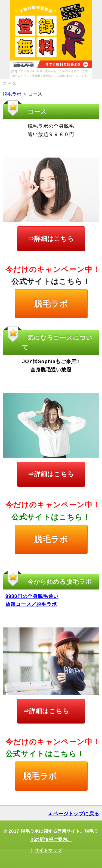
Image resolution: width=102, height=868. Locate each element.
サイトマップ (48, 850)
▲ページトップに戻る (74, 814)
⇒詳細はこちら (51, 239)
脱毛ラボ (12, 94)
